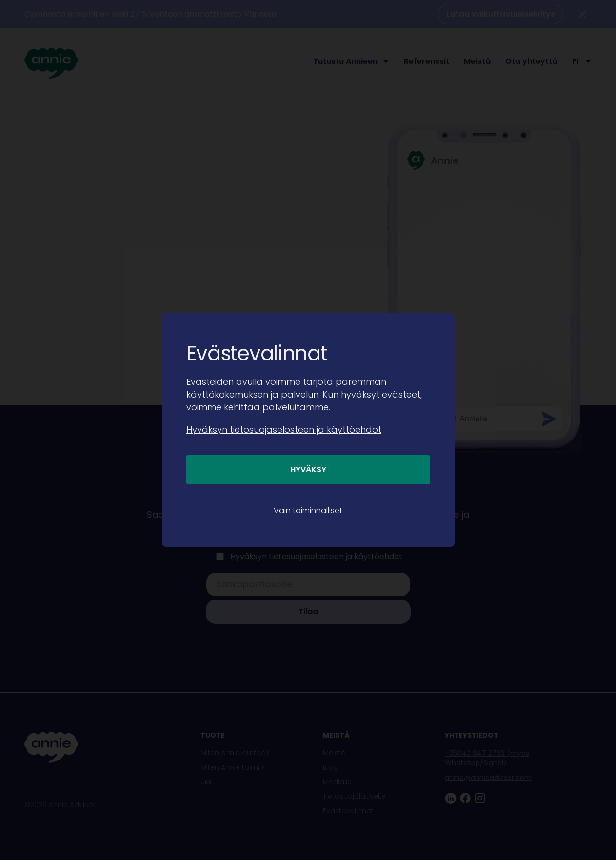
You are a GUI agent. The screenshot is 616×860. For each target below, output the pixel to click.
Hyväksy (308, 470)
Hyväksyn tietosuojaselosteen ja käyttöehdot (284, 430)
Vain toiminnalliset (308, 510)
